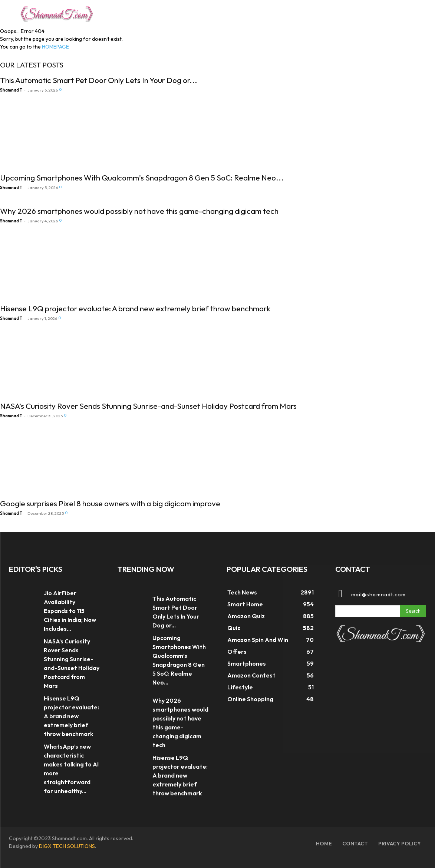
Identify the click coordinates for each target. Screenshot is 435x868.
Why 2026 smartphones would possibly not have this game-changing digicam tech (139, 211)
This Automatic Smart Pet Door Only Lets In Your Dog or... (99, 80)
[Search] (413, 611)
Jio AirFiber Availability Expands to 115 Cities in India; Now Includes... (70, 611)
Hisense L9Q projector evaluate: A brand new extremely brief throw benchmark (135, 308)
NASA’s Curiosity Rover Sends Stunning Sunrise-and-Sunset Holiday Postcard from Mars (148, 406)
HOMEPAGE (55, 47)
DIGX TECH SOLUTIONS (67, 846)
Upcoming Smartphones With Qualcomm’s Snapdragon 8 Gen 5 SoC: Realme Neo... (142, 178)
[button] (407, 13)
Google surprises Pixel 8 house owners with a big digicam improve (110, 503)
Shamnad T (11, 90)
